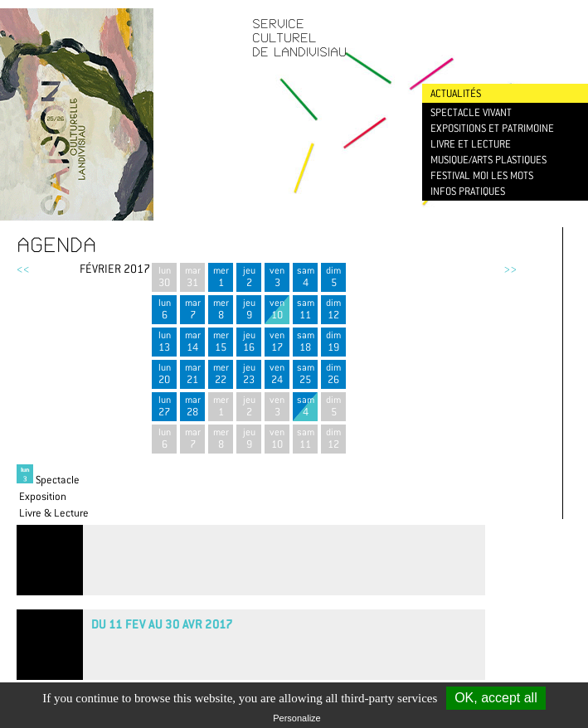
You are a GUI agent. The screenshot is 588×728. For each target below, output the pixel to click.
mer (221, 277)
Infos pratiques (468, 191)
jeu (249, 277)
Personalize (296, 718)
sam (305, 277)
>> (510, 269)
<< (23, 269)
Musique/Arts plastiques (488, 160)
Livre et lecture (471, 144)
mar (192, 277)
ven (277, 277)
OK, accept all (496, 698)
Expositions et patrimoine (492, 128)
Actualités (456, 93)
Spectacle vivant (471, 112)
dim (333, 277)
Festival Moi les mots (482, 175)
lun (164, 277)
